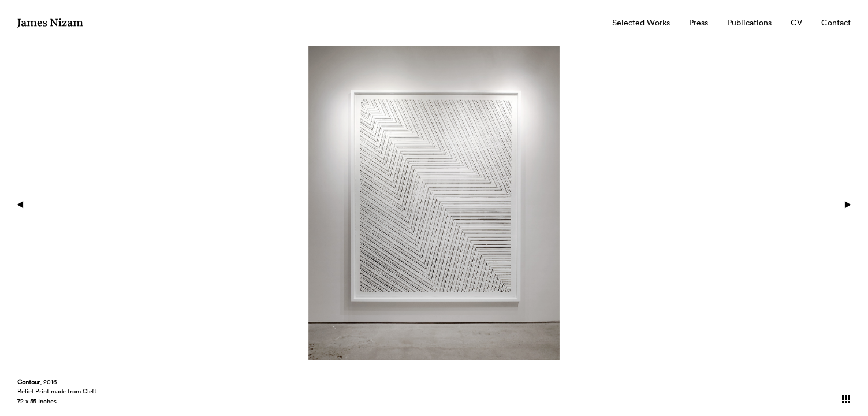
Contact (836, 23)
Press (699, 23)
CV (796, 23)
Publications (749, 23)
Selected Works (641, 23)
